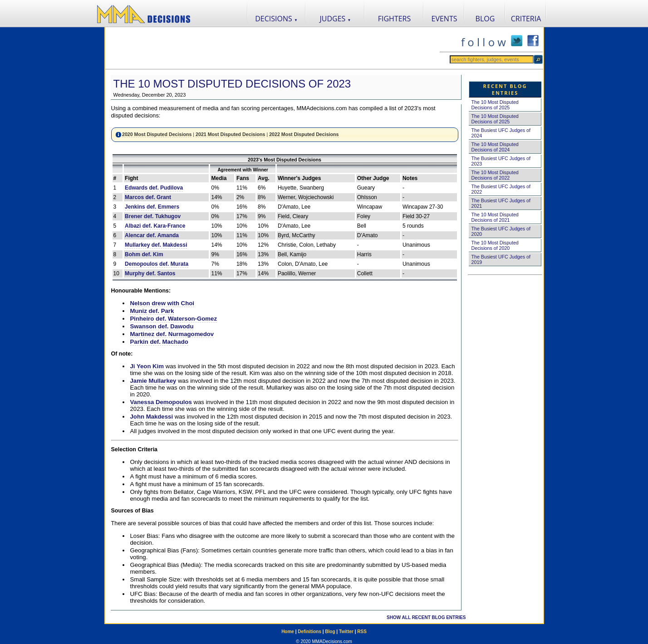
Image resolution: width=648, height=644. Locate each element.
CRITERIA (526, 19)
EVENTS (444, 19)
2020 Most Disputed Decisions (157, 134)
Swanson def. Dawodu (162, 326)
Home (288, 632)
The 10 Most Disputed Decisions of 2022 (495, 175)
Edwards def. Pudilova (154, 188)
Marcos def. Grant (148, 197)
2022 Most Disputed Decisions (304, 134)
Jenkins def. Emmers (152, 207)
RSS (362, 632)
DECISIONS (276, 19)
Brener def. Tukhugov (153, 216)
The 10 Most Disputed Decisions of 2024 (495, 147)
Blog (330, 632)
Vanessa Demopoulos (161, 402)
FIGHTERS (395, 19)
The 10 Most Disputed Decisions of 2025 (495, 105)
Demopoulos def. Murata (157, 264)
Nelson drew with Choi (162, 303)
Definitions (309, 632)
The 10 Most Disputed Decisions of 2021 (495, 217)
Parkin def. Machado (159, 342)
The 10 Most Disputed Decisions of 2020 (495, 245)
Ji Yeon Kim (147, 366)
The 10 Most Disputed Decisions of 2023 (232, 84)
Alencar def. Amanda (152, 235)
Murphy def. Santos (150, 273)
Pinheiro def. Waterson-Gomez (174, 319)
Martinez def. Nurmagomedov (172, 334)
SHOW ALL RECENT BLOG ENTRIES (426, 617)
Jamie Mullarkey (153, 381)
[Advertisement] (272, 48)
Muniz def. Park (152, 311)
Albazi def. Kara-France (155, 226)
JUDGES (336, 19)
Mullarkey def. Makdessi (156, 245)
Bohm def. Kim (144, 254)
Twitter (346, 632)
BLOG (485, 19)
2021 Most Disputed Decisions (230, 134)
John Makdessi (152, 417)
